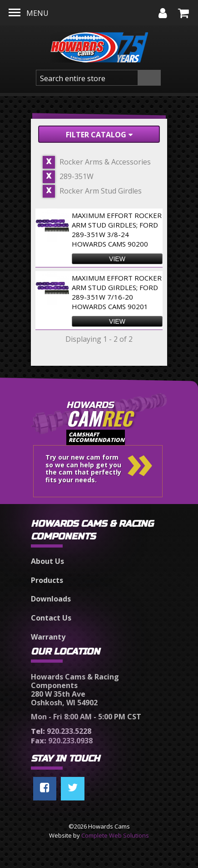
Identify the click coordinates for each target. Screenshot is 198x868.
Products (47, 580)
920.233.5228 (61, 731)
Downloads (51, 599)
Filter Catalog (99, 135)
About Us (47, 561)
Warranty (48, 637)
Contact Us (51, 618)
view (117, 259)
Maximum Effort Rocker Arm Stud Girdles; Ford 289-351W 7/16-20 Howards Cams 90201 (117, 292)
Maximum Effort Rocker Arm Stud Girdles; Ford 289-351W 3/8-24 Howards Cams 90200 (117, 230)
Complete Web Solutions (115, 835)
